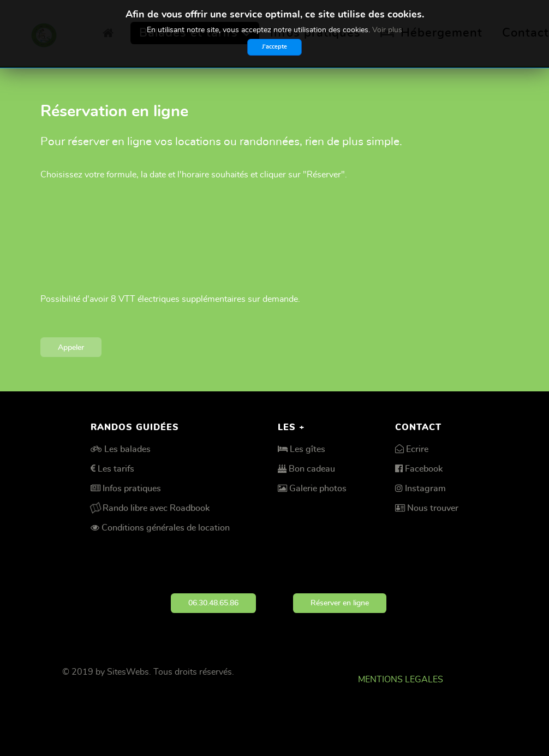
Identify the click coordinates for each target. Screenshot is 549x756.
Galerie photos (318, 489)
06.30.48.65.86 (213, 603)
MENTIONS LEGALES (401, 680)
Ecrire (417, 449)
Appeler (71, 347)
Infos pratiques (132, 489)
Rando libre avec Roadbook (156, 508)
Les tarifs (116, 469)
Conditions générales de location (166, 528)
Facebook (424, 469)
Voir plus (387, 30)
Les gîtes (308, 449)
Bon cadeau (312, 469)
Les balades (127, 449)
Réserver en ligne (340, 603)
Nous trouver (433, 508)
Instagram (425, 489)
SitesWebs (128, 672)
